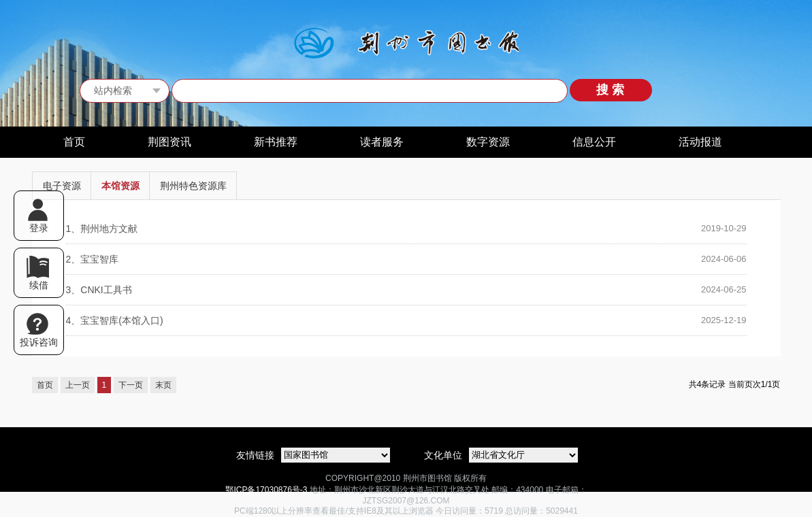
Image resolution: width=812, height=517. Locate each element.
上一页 (78, 385)
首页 (74, 142)
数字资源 (488, 142)
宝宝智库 (93, 259)
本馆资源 (120, 186)
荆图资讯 (169, 142)
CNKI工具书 (99, 290)
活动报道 (700, 142)
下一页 (131, 385)
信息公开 (594, 142)
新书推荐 (276, 142)
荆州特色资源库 (193, 186)
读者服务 (382, 142)
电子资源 (62, 186)
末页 (163, 385)
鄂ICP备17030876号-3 (266, 490)
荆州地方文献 (102, 229)
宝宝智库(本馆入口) (115, 320)
